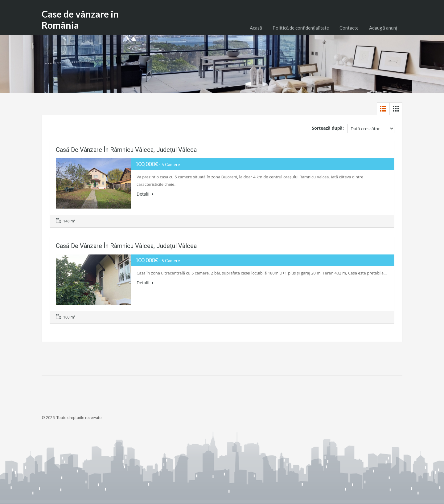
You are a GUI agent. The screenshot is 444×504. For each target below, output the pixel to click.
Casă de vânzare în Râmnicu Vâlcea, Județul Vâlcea (126, 150)
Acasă (256, 28)
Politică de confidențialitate (301, 28)
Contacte (349, 28)
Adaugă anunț (383, 28)
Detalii (145, 194)
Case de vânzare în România (80, 19)
